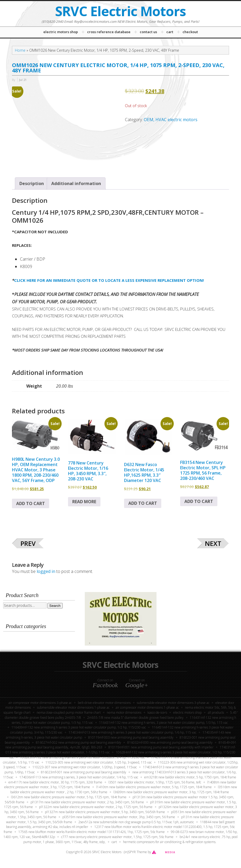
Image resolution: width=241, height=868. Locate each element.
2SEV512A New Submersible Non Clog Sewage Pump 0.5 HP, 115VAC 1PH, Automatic (136, 822)
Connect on (105, 683)
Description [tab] (32, 183)
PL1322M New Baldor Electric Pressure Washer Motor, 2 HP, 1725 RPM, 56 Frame (96, 807)
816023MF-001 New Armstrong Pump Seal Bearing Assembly (84, 772)
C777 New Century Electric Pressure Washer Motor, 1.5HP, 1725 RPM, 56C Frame (117, 837)
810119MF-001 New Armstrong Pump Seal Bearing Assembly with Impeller (161, 747)
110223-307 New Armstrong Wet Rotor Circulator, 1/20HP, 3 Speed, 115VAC (85, 767)
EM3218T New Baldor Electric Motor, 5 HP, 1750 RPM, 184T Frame (190, 777)
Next (213, 543)
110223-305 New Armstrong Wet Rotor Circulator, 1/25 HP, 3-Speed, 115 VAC (99, 762)
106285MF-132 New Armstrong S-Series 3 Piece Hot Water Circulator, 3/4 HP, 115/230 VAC (82, 757)
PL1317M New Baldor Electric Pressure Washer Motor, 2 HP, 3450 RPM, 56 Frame (87, 802)
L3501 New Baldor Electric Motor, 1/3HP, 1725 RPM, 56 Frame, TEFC (155, 782)
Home (20, 50)
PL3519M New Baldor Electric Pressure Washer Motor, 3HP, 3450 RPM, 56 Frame (119, 817)
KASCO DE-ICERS (157, 713)
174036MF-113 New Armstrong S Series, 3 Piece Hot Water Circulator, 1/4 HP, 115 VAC (79, 777)
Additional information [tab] (76, 183)
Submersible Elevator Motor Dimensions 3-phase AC (173, 703)
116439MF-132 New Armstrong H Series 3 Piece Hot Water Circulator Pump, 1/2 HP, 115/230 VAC (79, 727)
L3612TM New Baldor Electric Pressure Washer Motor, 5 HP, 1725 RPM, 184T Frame (69, 797)
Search (55, 606)
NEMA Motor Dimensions (124, 713)
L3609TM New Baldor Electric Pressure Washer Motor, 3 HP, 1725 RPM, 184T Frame (171, 792)
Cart (114, 842)
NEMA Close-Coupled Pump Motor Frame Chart (69, 713)
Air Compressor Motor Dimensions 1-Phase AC (147, 707)
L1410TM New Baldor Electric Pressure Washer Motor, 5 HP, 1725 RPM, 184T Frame (154, 787)
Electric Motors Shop (187, 713)
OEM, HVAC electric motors (171, 120)
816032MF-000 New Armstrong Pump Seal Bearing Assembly (170, 742)
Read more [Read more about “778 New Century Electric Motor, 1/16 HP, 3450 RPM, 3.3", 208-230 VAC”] (84, 502)
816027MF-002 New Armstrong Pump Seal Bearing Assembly (79, 742)
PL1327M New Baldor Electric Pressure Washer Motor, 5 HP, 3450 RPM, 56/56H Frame (105, 812)
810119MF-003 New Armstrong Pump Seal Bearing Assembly (131, 737)
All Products (216, 713)
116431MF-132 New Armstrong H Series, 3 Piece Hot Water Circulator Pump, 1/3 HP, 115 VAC (163, 723)
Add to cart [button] (31, 503)
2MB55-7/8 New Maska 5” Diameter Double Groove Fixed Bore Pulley (135, 718)
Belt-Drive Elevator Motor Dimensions (104, 703)
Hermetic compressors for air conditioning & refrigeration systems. (170, 842)
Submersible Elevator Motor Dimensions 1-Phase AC (73, 707)
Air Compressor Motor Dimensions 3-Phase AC (40, 703)
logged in (46, 571)
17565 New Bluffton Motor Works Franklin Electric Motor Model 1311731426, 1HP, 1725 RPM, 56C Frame (92, 832)
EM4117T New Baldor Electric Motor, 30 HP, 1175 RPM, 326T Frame (55, 782)
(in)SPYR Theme (135, 852)
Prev (28, 543)
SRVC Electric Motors (120, 11)
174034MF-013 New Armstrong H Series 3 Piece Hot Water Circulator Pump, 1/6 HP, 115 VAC (132, 732)
